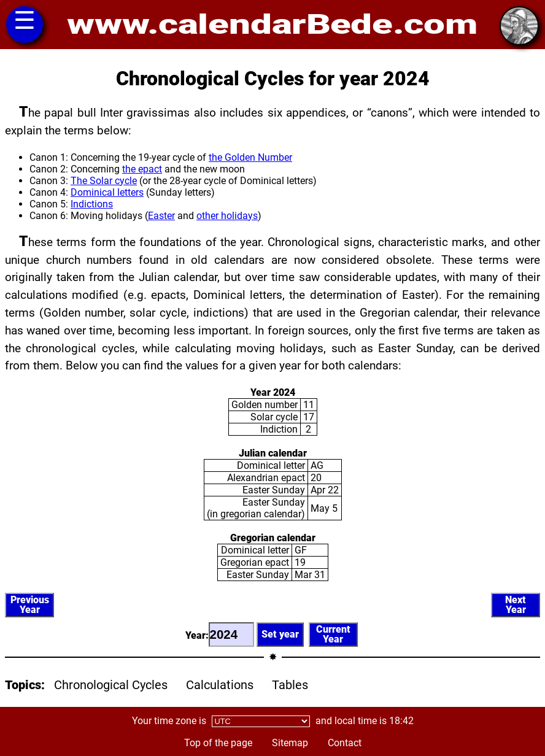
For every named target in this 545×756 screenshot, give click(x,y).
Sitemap (290, 743)
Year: (220, 634)
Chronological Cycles (111, 685)
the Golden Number (250, 157)
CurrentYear (333, 634)
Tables (290, 685)
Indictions (92, 204)
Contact (345, 743)
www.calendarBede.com (272, 25)
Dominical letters (107, 192)
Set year (280, 634)
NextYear (516, 605)
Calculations (220, 685)
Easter (161, 216)
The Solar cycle (104, 181)
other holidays (227, 216)
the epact (142, 169)
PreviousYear (30, 605)
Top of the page (218, 743)
